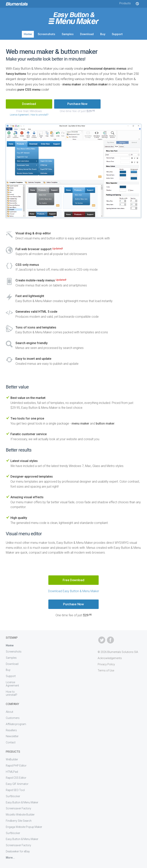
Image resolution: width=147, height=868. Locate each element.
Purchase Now (77, 104)
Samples (68, 34)
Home (28, 34)
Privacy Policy (106, 664)
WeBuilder (12, 759)
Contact (11, 742)
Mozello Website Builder (20, 815)
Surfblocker (13, 796)
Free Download (73, 580)
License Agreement (19, 115)
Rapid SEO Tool (15, 790)
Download (87, 34)
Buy (103, 34)
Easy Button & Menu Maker (22, 802)
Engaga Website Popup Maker (24, 827)
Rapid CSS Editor (16, 778)
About (9, 712)
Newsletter (12, 736)
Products (125, 3)
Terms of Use (106, 670)
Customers (13, 718)
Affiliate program (16, 724)
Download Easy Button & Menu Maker (74, 591)
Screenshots (46, 34)
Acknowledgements (110, 658)
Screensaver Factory (18, 808)
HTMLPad (12, 772)
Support (117, 34)
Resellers (11, 730)
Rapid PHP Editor (16, 766)
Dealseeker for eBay (18, 851)
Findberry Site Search (19, 821)
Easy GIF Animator (17, 784)
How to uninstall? (39, 115)
